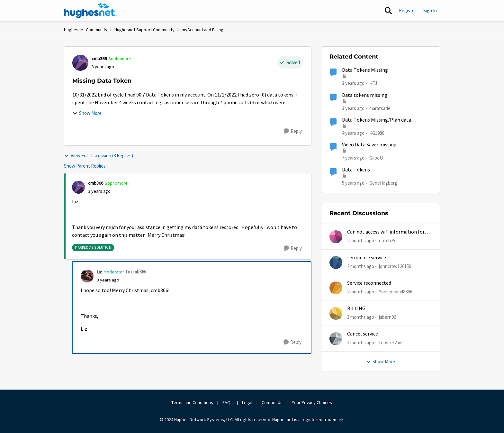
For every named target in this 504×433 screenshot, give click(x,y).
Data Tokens (356, 170)
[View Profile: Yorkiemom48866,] (336, 288)
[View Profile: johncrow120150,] (336, 263)
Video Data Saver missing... (371, 145)
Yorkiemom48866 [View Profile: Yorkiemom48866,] (396, 292)
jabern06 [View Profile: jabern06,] (387, 317)
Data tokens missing (365, 95)
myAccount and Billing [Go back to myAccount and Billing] (203, 30)
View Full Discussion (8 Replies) (99, 156)
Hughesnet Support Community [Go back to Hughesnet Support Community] (144, 30)
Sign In (430, 10)
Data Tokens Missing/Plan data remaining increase (377, 120)
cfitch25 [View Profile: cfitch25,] (387, 240)
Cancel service (363, 334)
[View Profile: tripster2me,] (336, 339)
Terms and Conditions (192, 402)
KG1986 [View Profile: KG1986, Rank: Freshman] (377, 133)
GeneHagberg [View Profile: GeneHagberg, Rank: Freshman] (383, 183)
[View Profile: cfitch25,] (336, 237)
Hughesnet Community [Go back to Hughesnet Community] (86, 30)
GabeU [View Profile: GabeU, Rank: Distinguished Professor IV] (376, 158)
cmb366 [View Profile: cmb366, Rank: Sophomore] (99, 59)
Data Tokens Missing (365, 70)
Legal (247, 402)
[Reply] (293, 131)
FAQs (228, 402)
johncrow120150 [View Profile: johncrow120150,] (395, 266)
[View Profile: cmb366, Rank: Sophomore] (80, 63)
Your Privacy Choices (312, 402)
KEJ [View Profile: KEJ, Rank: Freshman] (373, 83)
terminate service (367, 258)
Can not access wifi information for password (386, 232)
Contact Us (272, 402)
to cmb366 (136, 272)
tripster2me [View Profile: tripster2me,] (391, 342)
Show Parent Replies (85, 166)
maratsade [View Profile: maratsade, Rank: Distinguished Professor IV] (380, 108)
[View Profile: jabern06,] (336, 313)
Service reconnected (369, 283)
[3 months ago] (361, 317)
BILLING (356, 309)
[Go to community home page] (90, 11)
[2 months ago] (361, 241)
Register (408, 10)
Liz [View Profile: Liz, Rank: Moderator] (99, 272)
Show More (87, 113)
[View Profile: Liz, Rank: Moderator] (87, 276)
